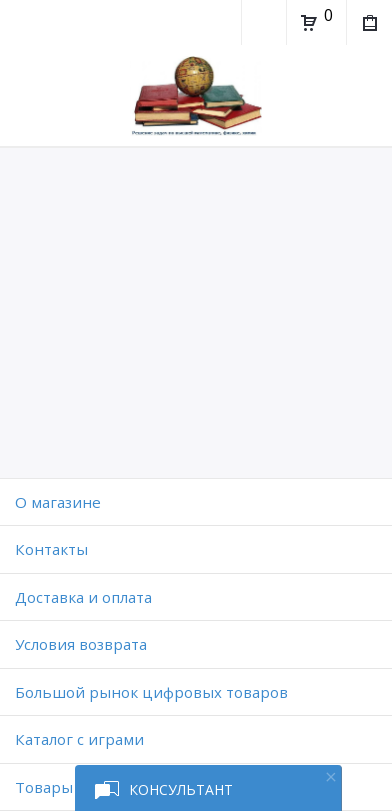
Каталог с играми (79, 739)
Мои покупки (368, 25)
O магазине (58, 502)
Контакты (51, 549)
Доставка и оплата (83, 597)
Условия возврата (81, 644)
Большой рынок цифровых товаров (151, 692)
